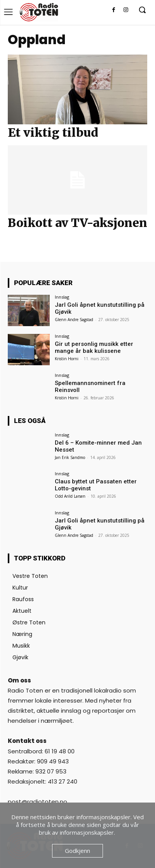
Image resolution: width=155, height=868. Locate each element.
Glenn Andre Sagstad (74, 320)
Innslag (62, 297)
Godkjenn (77, 851)
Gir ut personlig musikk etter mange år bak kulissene (94, 347)
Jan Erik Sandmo (70, 457)
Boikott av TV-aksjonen (77, 223)
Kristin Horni (67, 359)
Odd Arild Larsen (70, 496)
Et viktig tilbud (53, 132)
